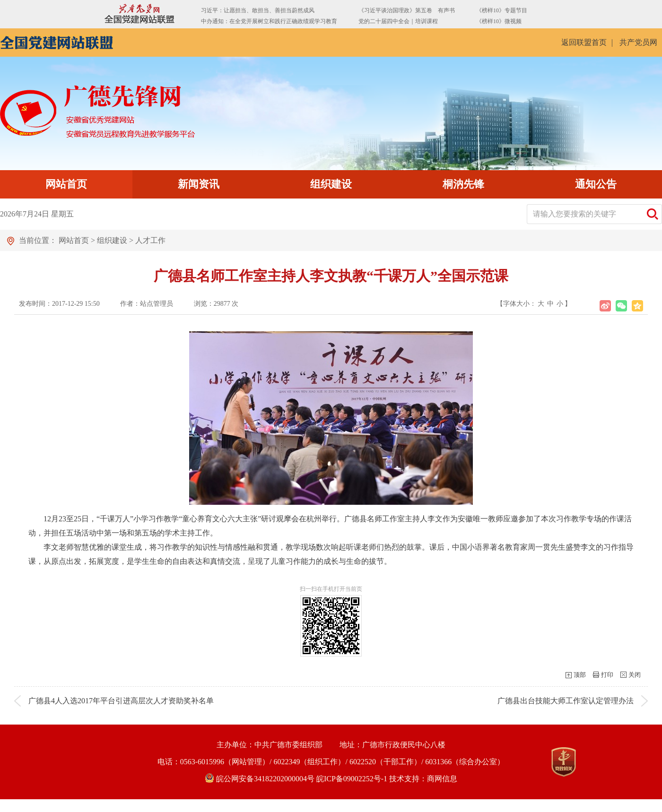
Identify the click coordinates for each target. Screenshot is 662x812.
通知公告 (596, 184)
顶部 (580, 675)
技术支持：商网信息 (423, 779)
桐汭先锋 (463, 184)
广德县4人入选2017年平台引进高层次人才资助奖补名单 (121, 701)
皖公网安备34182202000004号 (261, 779)
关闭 (635, 675)
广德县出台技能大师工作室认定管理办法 (566, 701)
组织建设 (331, 184)
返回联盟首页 (584, 42)
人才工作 (150, 240)
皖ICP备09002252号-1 (352, 779)
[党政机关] (564, 762)
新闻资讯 (199, 184)
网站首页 (66, 184)
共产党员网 (638, 42)
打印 (607, 675)
